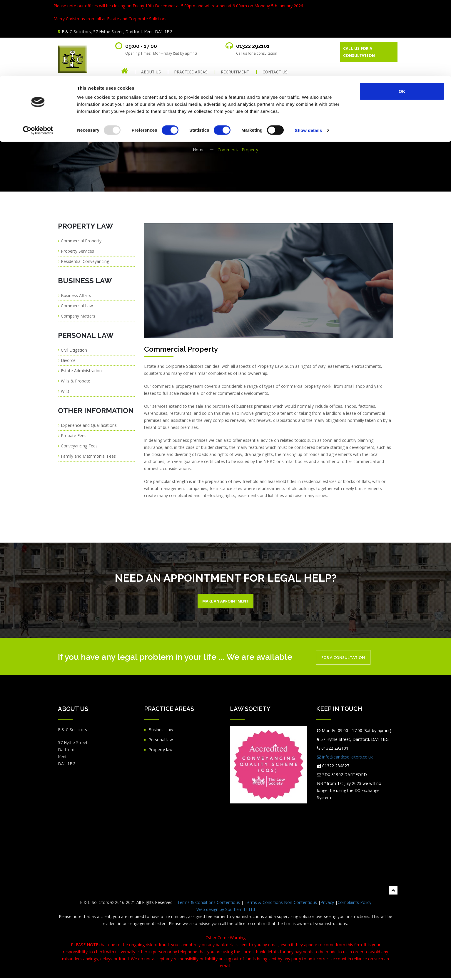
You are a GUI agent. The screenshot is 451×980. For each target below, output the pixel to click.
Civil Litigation (74, 350)
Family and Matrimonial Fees (88, 456)
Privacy (327, 904)
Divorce (68, 360)
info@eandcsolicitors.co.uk (345, 759)
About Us (151, 72)
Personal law (161, 741)
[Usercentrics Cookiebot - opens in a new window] (38, 55)
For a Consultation (349, 659)
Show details (309, 54)
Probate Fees (74, 436)
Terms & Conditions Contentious (209, 904)
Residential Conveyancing (85, 261)
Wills (65, 391)
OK (402, 15)
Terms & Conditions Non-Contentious (281, 904)
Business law (161, 731)
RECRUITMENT (235, 72)
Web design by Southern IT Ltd (226, 911)
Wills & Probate (76, 381)
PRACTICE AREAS (191, 72)
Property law (161, 751)
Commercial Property (81, 241)
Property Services (77, 251)
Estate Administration (81, 371)
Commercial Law (77, 306)
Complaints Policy (354, 904)
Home (199, 150)
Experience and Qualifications (89, 425)
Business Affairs (76, 295)
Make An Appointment (226, 602)
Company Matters (78, 316)
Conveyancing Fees (79, 446)
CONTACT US (275, 72)
